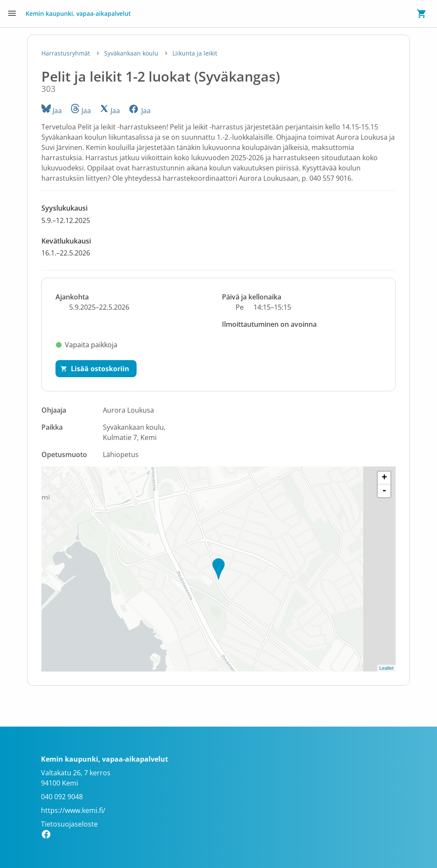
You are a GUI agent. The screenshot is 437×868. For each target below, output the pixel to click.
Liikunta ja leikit (195, 53)
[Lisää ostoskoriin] (96, 369)
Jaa (52, 111)
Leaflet (386, 668)
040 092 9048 (62, 797)
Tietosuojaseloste (69, 824)
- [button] (384, 491)
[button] (218, 214)
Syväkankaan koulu (132, 53)
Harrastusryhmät (67, 53)
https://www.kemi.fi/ (73, 810)
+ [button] (384, 478)
